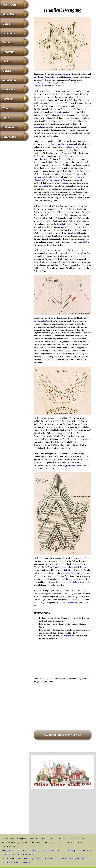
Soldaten (68, 198)
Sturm (40, 561)
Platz (36, 212)
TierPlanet (85, 851)
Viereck (37, 236)
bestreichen (38, 348)
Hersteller (8, 89)
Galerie (7, 71)
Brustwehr (54, 168)
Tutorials (8, 42)
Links (6, 118)
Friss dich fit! (52, 851)
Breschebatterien (76, 582)
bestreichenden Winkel (43, 321)
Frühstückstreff (11, 859)
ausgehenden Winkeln (43, 77)
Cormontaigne (39, 127)
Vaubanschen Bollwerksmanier (61, 144)
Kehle (51, 242)
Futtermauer (81, 165)
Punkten (74, 189)
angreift (83, 558)
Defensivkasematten (42, 86)
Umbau (7, 24)
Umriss (88, 103)
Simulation (9, 80)
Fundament (67, 636)
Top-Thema (9, 5)
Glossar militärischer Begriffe (62, 735)
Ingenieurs (64, 94)
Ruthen (78, 354)
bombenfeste (64, 174)
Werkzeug (8, 52)
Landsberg (63, 106)
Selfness (21, 851)
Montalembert (50, 121)
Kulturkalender (26, 855)
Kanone (65, 183)
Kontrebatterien (65, 212)
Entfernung (59, 162)
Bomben (86, 242)
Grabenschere (70, 156)
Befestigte (57, 630)
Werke (65, 180)
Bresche (83, 567)
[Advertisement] (62, 659)
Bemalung (9, 33)
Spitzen (42, 133)
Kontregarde (76, 573)
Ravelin (79, 133)
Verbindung (54, 180)
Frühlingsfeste (32, 859)
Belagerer (41, 156)
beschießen (43, 186)
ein (85, 74)
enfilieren (61, 186)
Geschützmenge (68, 115)
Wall (68, 171)
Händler (7, 108)
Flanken (77, 109)
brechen (43, 159)
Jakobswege (70, 851)
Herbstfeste (84, 859)
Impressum (9, 137)
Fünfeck (70, 233)
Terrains (50, 448)
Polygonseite (68, 465)
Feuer (36, 218)
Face (43, 112)
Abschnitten (39, 180)
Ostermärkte (50, 859)
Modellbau (9, 14)
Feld (41, 136)
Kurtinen (69, 91)
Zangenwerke (77, 94)
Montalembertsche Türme (78, 602)
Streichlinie (61, 224)
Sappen (56, 439)
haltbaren (81, 177)
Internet (10, 855)
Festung (40, 106)
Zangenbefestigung (62, 74)
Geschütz (38, 177)
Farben (7, 61)
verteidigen (59, 112)
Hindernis (67, 570)
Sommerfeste (67, 859)
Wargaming (8, 851)
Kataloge (8, 99)
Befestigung (39, 83)
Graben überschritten (64, 567)
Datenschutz (10, 127)
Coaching (34, 851)
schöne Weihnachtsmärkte (16, 863)
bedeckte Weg (74, 147)
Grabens (81, 209)
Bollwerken (52, 83)
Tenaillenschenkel (51, 421)
